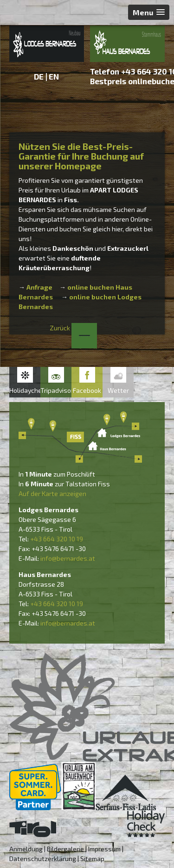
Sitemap (92, 859)
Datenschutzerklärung (43, 859)
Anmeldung (26, 849)
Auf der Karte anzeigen (52, 493)
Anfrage (39, 287)
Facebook (87, 390)
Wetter (118, 390)
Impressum (104, 849)
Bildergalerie (65, 849)
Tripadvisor (56, 390)
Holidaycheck (25, 390)
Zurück (73, 328)
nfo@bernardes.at (68, 558)
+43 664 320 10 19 (57, 539)
